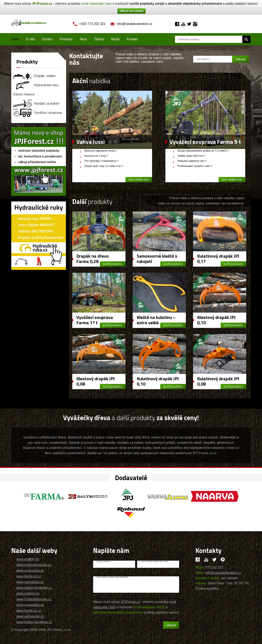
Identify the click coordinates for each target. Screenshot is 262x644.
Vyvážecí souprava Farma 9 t (205, 142)
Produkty (66, 39)
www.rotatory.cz (28, 559)
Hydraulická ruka (36, 85)
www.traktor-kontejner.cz (34, 588)
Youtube (183, 24)
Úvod (15, 39)
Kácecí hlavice (24, 94)
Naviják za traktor (36, 104)
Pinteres (223, 560)
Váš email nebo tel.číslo (154, 561)
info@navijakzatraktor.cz (134, 24)
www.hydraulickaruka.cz (34, 565)
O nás (30, 39)
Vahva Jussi (91, 142)
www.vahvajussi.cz (30, 582)
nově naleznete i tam (97, 4)
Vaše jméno (103, 561)
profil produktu (113, 264)
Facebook (177, 24)
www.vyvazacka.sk (30, 571)
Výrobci (47, 39)
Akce (83, 39)
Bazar (115, 39)
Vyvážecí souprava (38, 113)
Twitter (189, 24)
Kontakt (132, 39)
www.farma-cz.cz (29, 576)
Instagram (195, 24)
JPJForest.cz (42, 4)
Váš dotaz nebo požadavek (112, 577)
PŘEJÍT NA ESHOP (132, 11)
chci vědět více (139, 179)
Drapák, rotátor (34, 76)
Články (99, 39)
